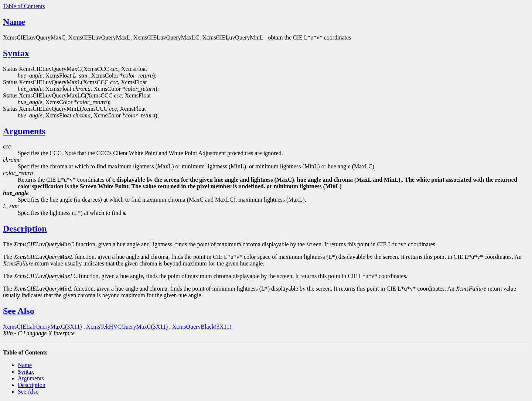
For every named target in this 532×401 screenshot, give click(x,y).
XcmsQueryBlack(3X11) (202, 327)
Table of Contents (24, 6)
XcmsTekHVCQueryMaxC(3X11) (127, 327)
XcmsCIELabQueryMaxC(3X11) (42, 327)
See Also (19, 311)
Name (14, 22)
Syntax (16, 53)
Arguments (24, 131)
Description (25, 229)
